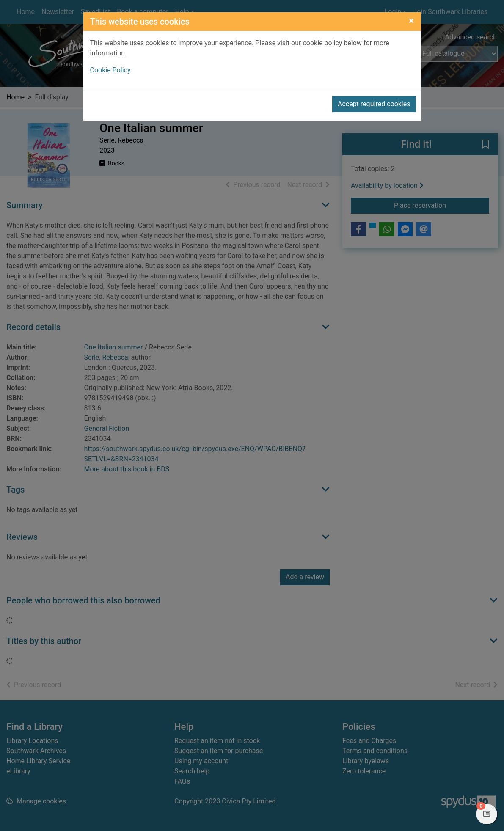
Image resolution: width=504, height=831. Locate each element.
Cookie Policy (110, 70)
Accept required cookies (374, 104)
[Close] (412, 21)
